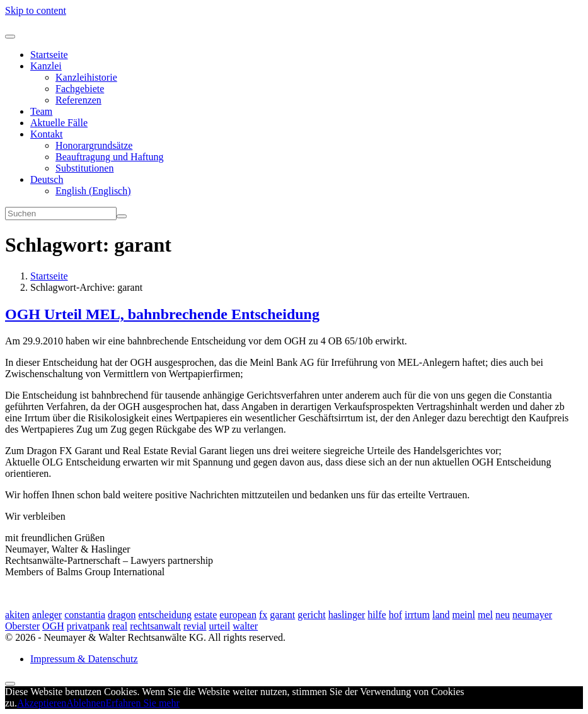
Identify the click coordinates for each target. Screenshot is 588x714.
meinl (464, 615)
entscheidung (164, 615)
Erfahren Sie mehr (143, 703)
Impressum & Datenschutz (84, 659)
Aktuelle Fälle (59, 123)
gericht (311, 615)
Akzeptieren (42, 703)
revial (195, 626)
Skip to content (36, 10)
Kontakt (47, 134)
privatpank (88, 626)
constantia (85, 615)
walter (245, 626)
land (441, 615)
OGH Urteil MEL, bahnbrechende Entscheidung (162, 314)
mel (485, 615)
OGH (53, 626)
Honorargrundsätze (94, 145)
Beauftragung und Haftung (110, 157)
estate (205, 615)
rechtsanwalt (155, 626)
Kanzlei (46, 66)
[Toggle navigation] (10, 37)
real (120, 626)
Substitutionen (84, 168)
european (238, 615)
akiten (17, 615)
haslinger (347, 615)
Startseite (49, 55)
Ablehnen (86, 703)
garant (282, 615)
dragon (122, 615)
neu (503, 615)
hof (395, 615)
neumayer (532, 615)
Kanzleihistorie (86, 77)
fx (263, 615)
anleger (47, 615)
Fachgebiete (80, 89)
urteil (219, 626)
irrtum (417, 615)
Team (41, 111)
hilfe (377, 615)
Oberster (22, 626)
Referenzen (78, 100)
